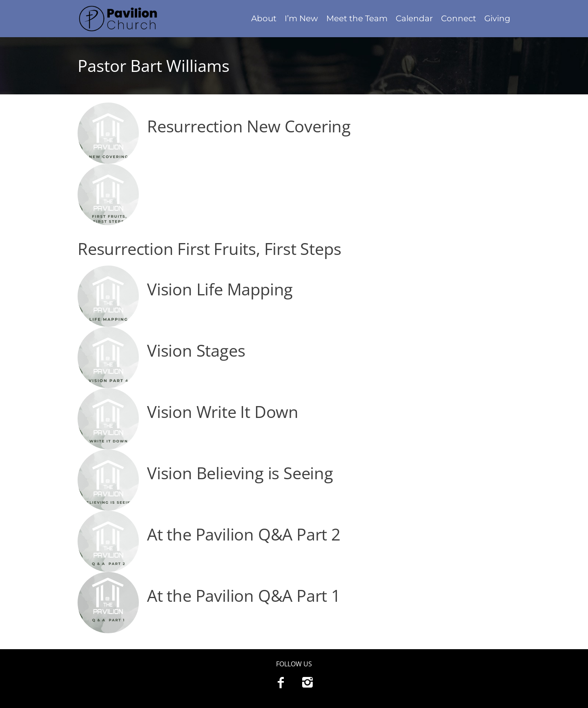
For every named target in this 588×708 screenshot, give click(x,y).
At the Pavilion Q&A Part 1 (244, 595)
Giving (497, 18)
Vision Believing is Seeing (240, 473)
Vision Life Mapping (220, 289)
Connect (459, 18)
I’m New (301, 18)
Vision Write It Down (223, 412)
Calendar (414, 18)
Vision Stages (196, 350)
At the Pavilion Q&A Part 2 (244, 534)
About (264, 18)
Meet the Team (357, 18)
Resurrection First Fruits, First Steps (209, 249)
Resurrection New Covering (249, 126)
